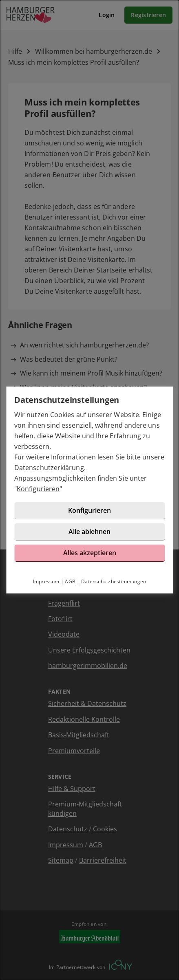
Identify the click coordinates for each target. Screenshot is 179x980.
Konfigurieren (38, 489)
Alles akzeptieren (90, 553)
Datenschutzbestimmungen (114, 581)
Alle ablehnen (89, 532)
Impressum (46, 581)
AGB (70, 581)
